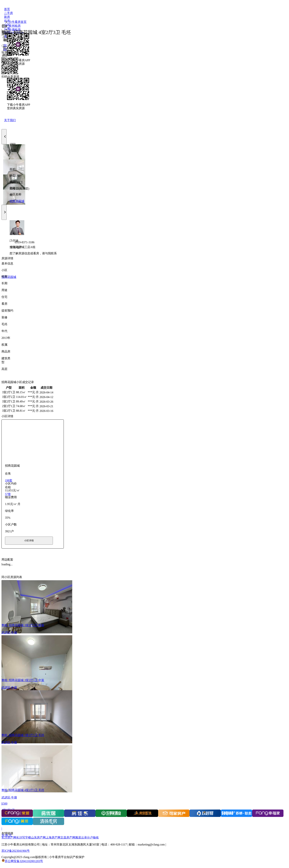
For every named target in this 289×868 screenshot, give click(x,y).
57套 (8, 494)
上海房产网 (53, 837)
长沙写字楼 (24, 837)
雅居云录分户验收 (87, 837)
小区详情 (29, 541)
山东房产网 (38, 837)
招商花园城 (17, 201)
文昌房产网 (68, 837)
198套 (9, 480)
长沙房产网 (9, 837)
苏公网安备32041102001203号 (24, 861)
